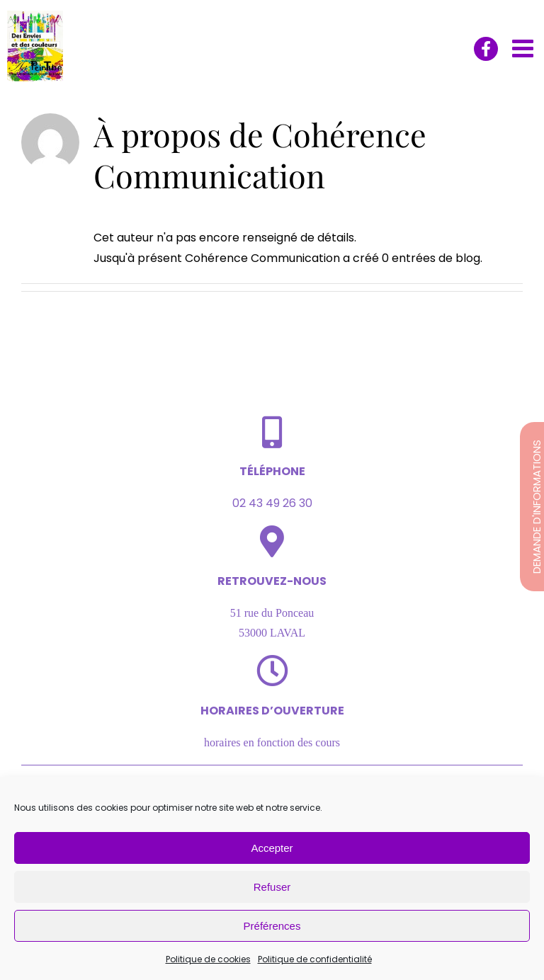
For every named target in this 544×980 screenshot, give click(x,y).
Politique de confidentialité (315, 959)
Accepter (272, 848)
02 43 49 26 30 (272, 503)
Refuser (272, 887)
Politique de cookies (208, 959)
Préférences (272, 926)
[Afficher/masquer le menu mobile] (525, 48)
